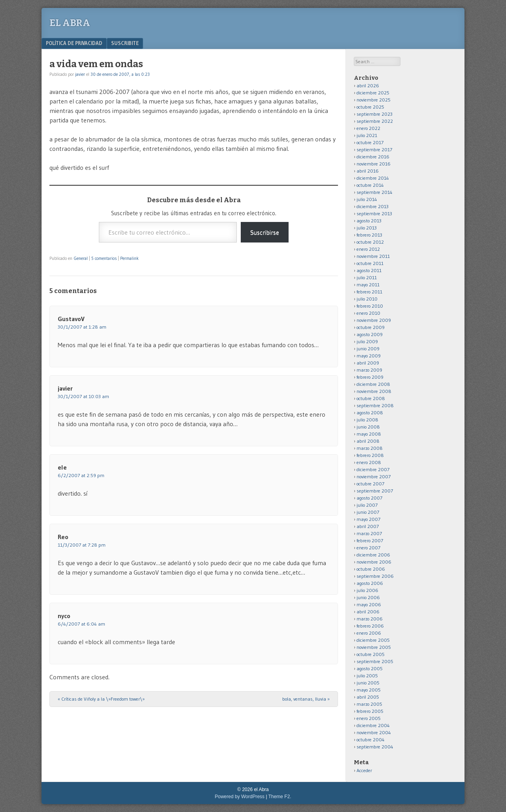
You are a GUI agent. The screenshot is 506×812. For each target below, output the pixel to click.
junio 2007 (368, 512)
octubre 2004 (371, 740)
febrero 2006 (370, 626)
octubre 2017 (370, 142)
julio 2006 (367, 590)
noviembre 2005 (374, 647)
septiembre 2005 (375, 661)
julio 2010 (367, 299)
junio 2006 (368, 597)
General (81, 258)
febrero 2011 (369, 292)
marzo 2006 (370, 619)
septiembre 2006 (375, 576)
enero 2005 (369, 718)
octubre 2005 (371, 654)
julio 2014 (367, 199)
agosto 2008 (370, 413)
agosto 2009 (370, 334)
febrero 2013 (369, 235)
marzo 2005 (369, 704)
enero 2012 (368, 249)
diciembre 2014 (373, 178)
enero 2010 (368, 313)
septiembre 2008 (375, 405)
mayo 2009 (369, 356)
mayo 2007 (368, 519)
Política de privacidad (74, 43)
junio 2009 (368, 349)
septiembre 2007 (375, 491)
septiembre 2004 (375, 747)
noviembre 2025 (374, 100)
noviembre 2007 (374, 476)
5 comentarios (104, 258)
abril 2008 (368, 441)
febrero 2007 (370, 540)
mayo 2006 (369, 604)
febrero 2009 (370, 377)
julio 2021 (367, 135)
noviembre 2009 (374, 320)
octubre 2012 (370, 242)
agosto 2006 (370, 583)
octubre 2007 (370, 484)
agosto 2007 (369, 498)
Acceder (364, 770)
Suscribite (125, 43)
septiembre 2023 (375, 114)
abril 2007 (368, 526)
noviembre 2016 (374, 164)
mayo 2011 (368, 285)
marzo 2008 (370, 448)
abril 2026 (368, 86)
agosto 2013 (369, 221)
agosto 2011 (369, 270)
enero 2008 (369, 462)
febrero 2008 (370, 455)
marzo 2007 (369, 533)
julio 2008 (367, 420)
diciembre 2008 (373, 384)
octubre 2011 (370, 263)
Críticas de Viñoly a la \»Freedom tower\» (101, 699)
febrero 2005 (370, 711)
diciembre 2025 (373, 93)
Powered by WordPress (240, 797)
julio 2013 (367, 228)
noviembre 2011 (373, 256)
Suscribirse (265, 232)
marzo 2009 (369, 370)
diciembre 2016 (373, 157)
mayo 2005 (369, 690)
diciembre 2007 (373, 469)
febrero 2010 (370, 306)
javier (80, 74)
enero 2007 (368, 548)
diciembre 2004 (373, 725)
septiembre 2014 (375, 192)
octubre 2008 (371, 398)
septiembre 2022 (375, 121)
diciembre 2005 (373, 640)
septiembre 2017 (374, 149)
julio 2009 (367, 341)
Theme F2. (280, 797)
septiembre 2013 (374, 213)
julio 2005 (367, 676)
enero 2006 (369, 633)
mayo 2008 (369, 434)
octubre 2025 (370, 107)
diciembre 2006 (373, 555)
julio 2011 (367, 277)
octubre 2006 (371, 569)
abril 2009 (368, 363)
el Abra (70, 23)
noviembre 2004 (374, 732)
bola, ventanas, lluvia (306, 699)
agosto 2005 (370, 668)
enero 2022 (368, 128)
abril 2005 (368, 697)
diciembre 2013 (373, 206)
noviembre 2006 (374, 562)
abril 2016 (368, 171)
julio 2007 (367, 505)
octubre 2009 (371, 327)
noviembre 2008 (374, 391)
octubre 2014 (370, 185)
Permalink (129, 258)
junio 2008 (368, 427)
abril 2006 (368, 612)
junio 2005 (368, 683)
